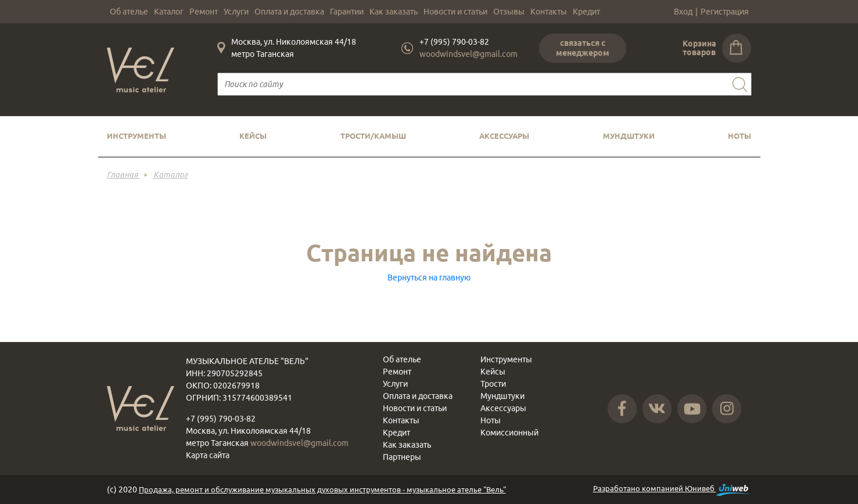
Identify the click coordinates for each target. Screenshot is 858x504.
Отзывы (509, 12)
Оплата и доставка (289, 12)
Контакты (549, 12)
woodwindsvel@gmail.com (469, 54)
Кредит (586, 12)
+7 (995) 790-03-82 (454, 42)
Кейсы (253, 136)
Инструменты (137, 136)
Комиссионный (509, 433)
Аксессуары (504, 136)
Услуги (236, 12)
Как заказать (394, 12)
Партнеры (402, 457)
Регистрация (725, 12)
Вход (683, 12)
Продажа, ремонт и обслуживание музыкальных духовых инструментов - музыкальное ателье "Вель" (322, 489)
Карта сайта (208, 455)
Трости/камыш (373, 136)
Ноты (739, 136)
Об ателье (129, 12)
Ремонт (204, 12)
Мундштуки (629, 136)
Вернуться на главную (429, 278)
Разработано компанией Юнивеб (672, 490)
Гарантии (347, 12)
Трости (493, 384)
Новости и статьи (455, 12)
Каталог (169, 12)
